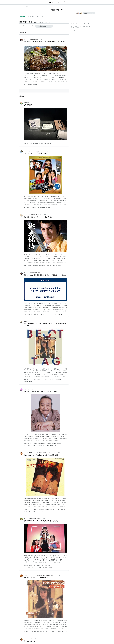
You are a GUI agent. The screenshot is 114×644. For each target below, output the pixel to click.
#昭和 (46, 568)
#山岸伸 (41, 144)
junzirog (25, 321)
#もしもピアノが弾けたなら (37, 380)
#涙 (42, 566)
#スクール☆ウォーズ (42, 511)
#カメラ (53, 566)
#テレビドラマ (32, 509)
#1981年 (51, 380)
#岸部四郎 (39, 446)
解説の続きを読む (44, 26)
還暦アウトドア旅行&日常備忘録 (31, 39)
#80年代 (26, 509)
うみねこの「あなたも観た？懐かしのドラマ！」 (34, 151)
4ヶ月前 (40, 39)
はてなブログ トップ (24, 7)
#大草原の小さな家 (44, 266)
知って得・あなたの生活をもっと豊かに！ (33, 519)
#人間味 (50, 568)
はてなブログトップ (76, 28)
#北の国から (59, 266)
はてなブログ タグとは (76, 26)
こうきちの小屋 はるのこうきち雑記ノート (33, 215)
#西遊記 (49, 444)
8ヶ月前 (30, 103)
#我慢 (46, 566)
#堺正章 (59, 444)
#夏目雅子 (33, 446)
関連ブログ (40, 17)
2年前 (42, 273)
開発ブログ (88, 26)
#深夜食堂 (52, 266)
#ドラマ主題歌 (57, 380)
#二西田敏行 (27, 314)
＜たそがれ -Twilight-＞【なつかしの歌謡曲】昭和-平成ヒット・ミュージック (40, 453)
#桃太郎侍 (36, 266)
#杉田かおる (49, 208)
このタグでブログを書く (89, 13)
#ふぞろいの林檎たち (60, 509)
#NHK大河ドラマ (49, 314)
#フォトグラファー (49, 144)
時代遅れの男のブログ (28, 389)
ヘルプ (84, 26)
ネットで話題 (31, 17)
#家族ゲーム (27, 511)
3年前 (59, 453)
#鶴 (49, 566)
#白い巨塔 (33, 314)
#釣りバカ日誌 (41, 314)
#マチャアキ (27, 446)
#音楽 (46, 380)
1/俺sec (25, 103)
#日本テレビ (27, 208)
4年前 (36, 639)
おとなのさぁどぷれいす (29, 639)
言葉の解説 (23, 17)
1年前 (47, 151)
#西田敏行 (36, 84)
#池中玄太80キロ (28, 84)
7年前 (44, 519)
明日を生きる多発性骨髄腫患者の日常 (32, 273)
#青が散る (33, 511)
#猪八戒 (54, 444)
